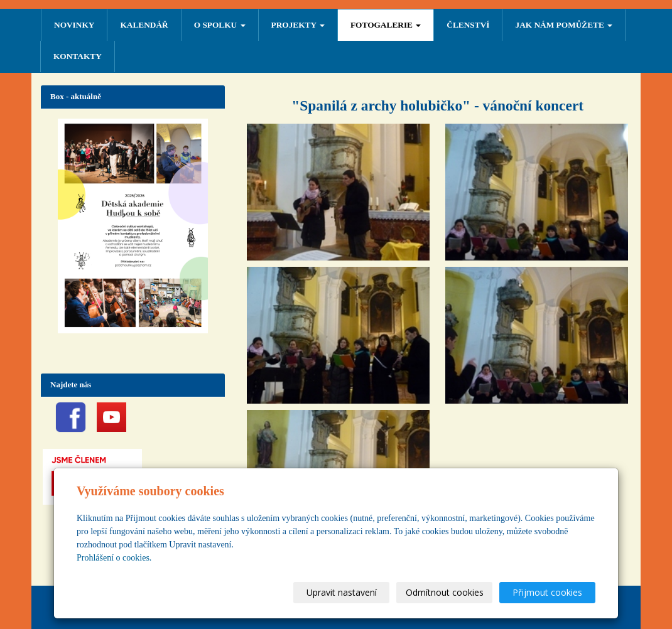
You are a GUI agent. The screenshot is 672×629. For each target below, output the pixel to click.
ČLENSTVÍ (468, 25)
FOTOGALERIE (386, 25)
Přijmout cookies (547, 592)
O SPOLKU (220, 25)
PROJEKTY (298, 25)
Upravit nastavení (342, 592)
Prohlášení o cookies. (114, 558)
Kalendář (144, 25)
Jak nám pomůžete (564, 25)
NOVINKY (74, 25)
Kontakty (78, 56)
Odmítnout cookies (445, 592)
